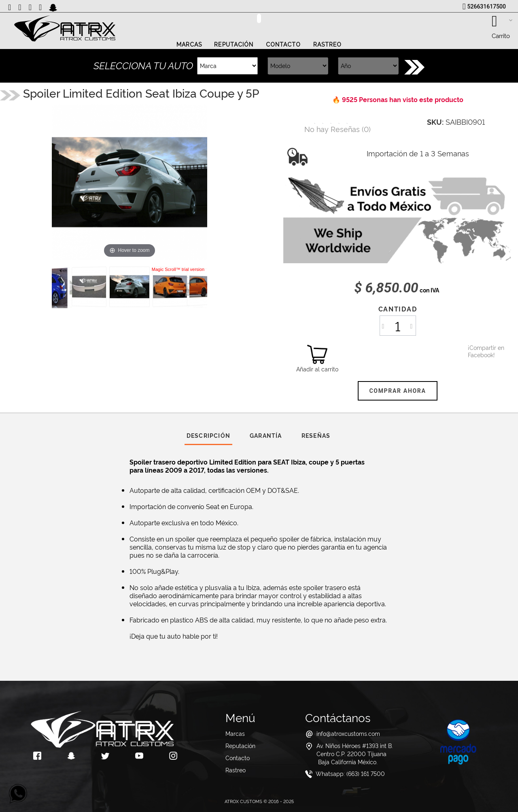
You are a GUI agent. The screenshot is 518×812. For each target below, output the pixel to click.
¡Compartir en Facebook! (478, 351)
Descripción (208, 435)
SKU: (435, 121)
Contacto (283, 45)
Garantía (266, 435)
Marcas (189, 45)
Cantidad (398, 309)
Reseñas (316, 435)
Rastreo (328, 45)
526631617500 (487, 6)
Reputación (234, 45)
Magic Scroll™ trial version (178, 269)
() (338, 129)
